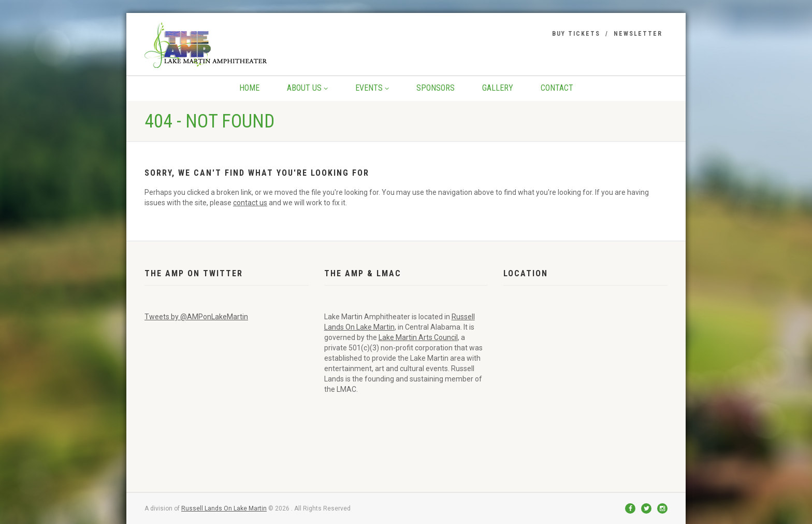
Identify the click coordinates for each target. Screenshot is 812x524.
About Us (307, 88)
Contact (557, 88)
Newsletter (638, 34)
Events (372, 88)
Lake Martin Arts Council (418, 337)
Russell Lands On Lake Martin (224, 508)
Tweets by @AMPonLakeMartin (196, 317)
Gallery (498, 88)
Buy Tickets (576, 34)
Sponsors (436, 88)
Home (249, 88)
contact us (250, 203)
